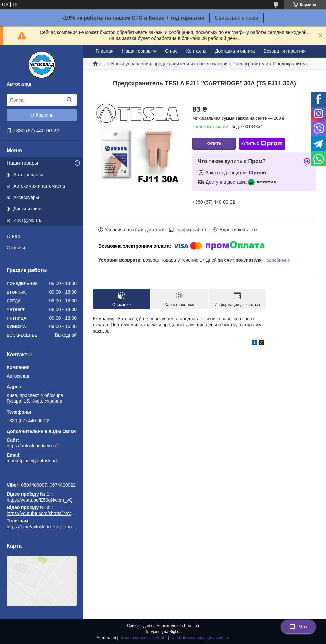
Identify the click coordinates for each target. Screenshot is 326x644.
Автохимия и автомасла (39, 186)
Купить (214, 144)
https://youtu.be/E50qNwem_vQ (40, 500)
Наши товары (22, 163)
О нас (13, 236)
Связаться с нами (236, 18)
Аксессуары (26, 197)
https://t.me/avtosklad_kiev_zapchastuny (42, 476)
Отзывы (16, 247)
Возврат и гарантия (285, 51)
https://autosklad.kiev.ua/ (32, 446)
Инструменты (28, 220)
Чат (298, 627)
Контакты (196, 51)
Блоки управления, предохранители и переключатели (169, 64)
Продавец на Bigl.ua (163, 632)
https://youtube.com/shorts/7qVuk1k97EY (49, 513)
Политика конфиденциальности (200, 638)
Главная (105, 51)
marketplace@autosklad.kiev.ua (35, 461)
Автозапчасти (28, 175)
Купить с (262, 144)
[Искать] (69, 100)
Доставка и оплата (235, 51)
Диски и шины (28, 209)
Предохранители (250, 64)
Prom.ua (191, 626)
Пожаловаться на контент (143, 638)
